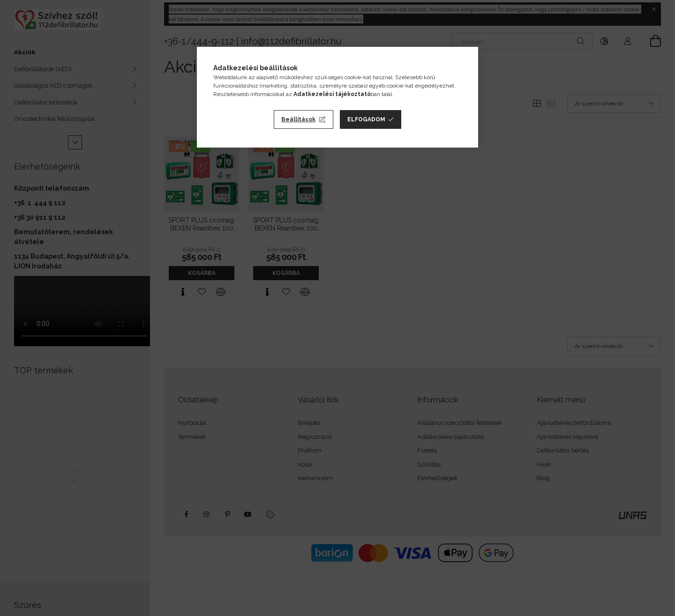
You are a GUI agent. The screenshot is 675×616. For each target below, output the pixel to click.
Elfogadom (366, 119)
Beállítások (298, 119)
